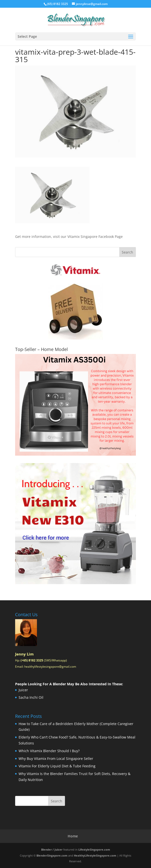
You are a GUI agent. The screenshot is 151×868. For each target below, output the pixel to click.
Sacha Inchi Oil (31, 697)
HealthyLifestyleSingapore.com (95, 855)
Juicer (23, 690)
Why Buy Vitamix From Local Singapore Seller (56, 759)
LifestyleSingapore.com (94, 849)
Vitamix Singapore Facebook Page (95, 237)
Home (73, 836)
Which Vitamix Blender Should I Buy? (49, 751)
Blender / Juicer (52, 849)
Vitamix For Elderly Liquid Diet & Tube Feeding (57, 766)
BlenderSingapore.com (52, 855)
